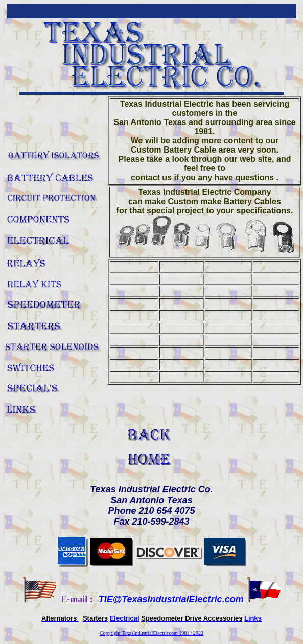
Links (253, 618)
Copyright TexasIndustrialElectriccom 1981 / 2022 (151, 633)
